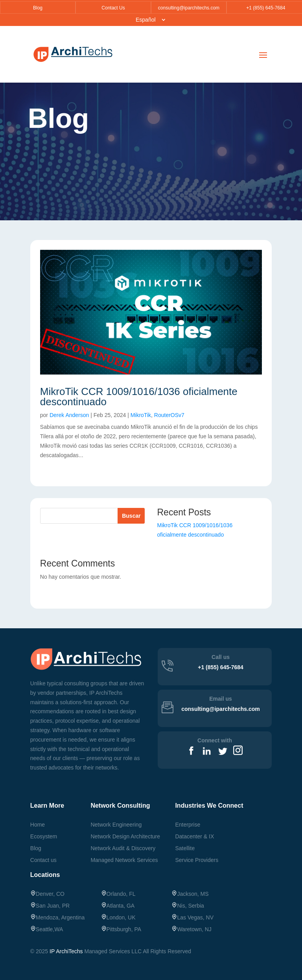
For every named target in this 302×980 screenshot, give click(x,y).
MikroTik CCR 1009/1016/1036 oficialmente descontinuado (139, 397)
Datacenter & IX (194, 836)
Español (146, 20)
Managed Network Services (124, 860)
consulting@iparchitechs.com (189, 8)
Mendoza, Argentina (58, 917)
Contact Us (113, 8)
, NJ (191, 929)
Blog (38, 8)
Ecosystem (44, 836)
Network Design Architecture (125, 836)
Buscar (131, 516)
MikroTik (141, 415)
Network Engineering (116, 825)
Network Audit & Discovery (123, 848)
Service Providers (197, 860)
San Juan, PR (50, 906)
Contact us (43, 860)
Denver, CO (47, 894)
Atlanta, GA (118, 906)
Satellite (185, 848)
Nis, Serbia (188, 906)
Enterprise (188, 825)
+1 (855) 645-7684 (265, 8)
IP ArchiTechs (66, 951)
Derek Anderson (69, 415)
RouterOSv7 (169, 415)
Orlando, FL (118, 894)
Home (38, 825)
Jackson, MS (190, 894)
